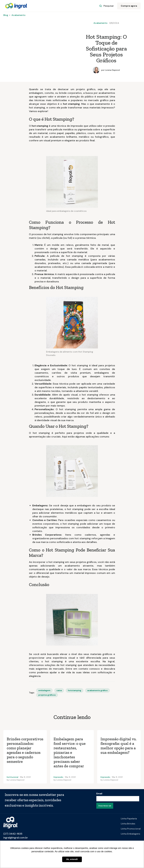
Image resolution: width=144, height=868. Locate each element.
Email (99, 794)
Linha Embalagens (130, 834)
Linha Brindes (128, 824)
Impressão (58, 777)
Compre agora (129, 6)
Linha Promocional (131, 829)
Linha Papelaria (129, 819)
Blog (6, 15)
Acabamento (18, 15)
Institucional (13, 777)
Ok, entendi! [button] (72, 859)
